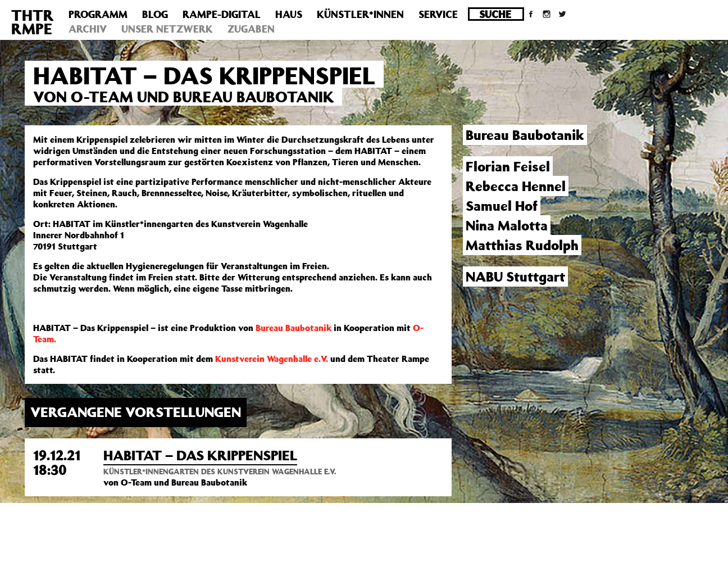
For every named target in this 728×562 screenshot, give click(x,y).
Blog (155, 14)
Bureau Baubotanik (294, 328)
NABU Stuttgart (515, 277)
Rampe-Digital (222, 14)
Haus (289, 14)
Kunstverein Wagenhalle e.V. (272, 359)
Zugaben (251, 29)
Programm (98, 14)
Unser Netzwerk (167, 29)
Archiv (88, 29)
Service (438, 14)
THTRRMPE (33, 22)
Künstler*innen (360, 14)
